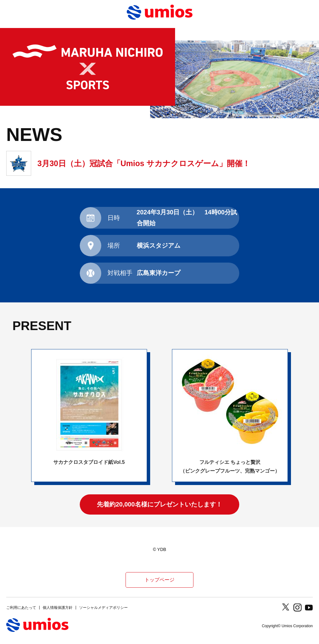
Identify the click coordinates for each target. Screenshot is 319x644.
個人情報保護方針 (58, 608)
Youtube (309, 608)
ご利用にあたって (21, 608)
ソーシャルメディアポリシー (103, 608)
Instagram (298, 608)
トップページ (159, 580)
